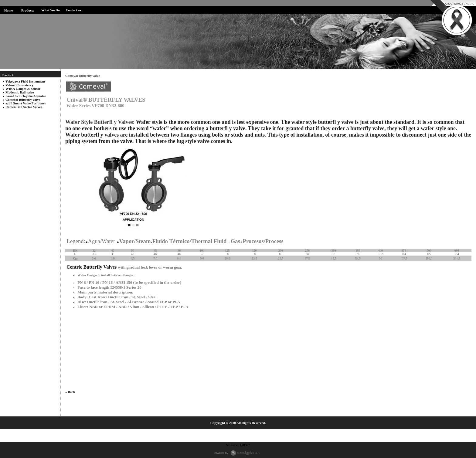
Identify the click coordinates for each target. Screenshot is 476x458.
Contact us (73, 10)
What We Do (50, 10)
